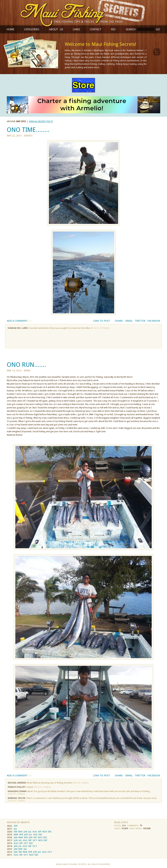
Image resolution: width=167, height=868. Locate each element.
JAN (16, 837)
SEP (40, 832)
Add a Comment (19, 321)
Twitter (140, 321)
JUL (15, 829)
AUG (35, 832)
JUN (25, 832)
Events (28, 136)
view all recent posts (41, 121)
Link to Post (102, 321)
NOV (45, 832)
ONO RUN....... (26, 365)
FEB (16, 832)
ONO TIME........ (28, 130)
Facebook (154, 321)
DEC (50, 832)
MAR (16, 835)
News (27, 371)
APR (16, 826)
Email (129, 321)
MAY (20, 832)
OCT (35, 840)
